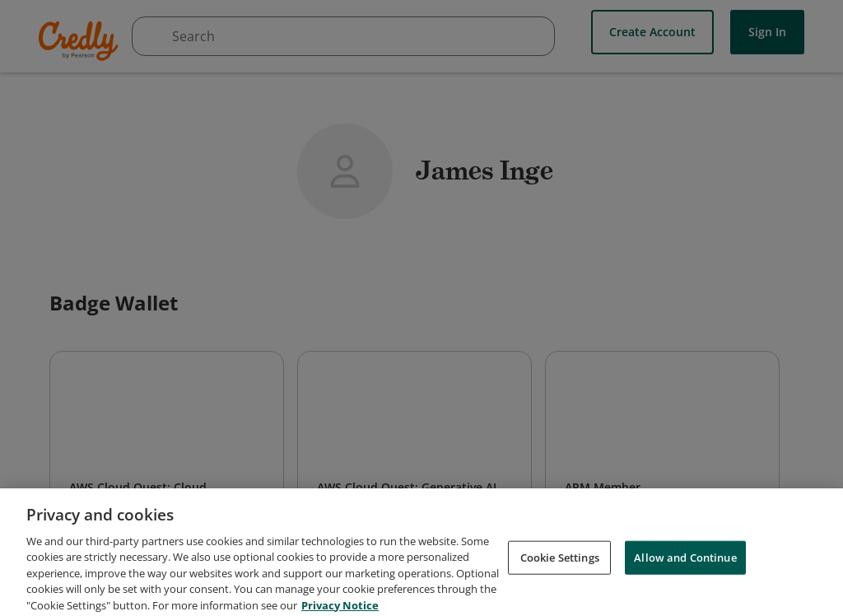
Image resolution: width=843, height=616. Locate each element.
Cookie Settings (560, 586)
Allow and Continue (685, 586)
